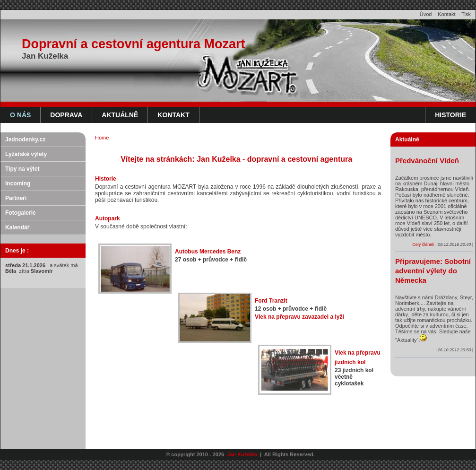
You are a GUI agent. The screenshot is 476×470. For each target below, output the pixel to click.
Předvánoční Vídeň (427, 161)
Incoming (18, 183)
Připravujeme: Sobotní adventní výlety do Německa (433, 271)
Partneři (16, 198)
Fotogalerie (21, 213)
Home (102, 138)
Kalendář (17, 227)
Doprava (66, 115)
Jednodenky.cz (25, 139)
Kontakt (446, 14)
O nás (20, 115)
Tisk (466, 14)
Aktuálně (120, 115)
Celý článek (423, 244)
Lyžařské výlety (26, 154)
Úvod (426, 14)
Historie (450, 115)
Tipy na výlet (22, 169)
